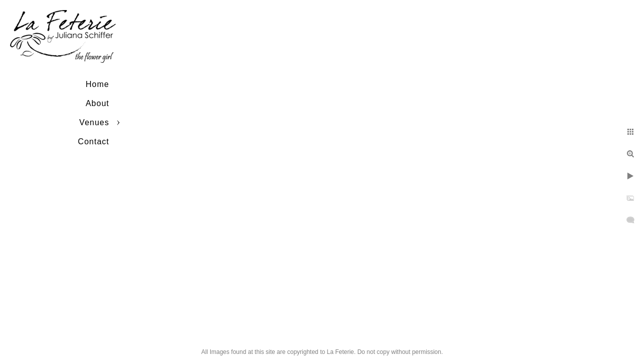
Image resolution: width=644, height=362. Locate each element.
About (97, 103)
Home (97, 84)
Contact (94, 142)
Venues (94, 122)
